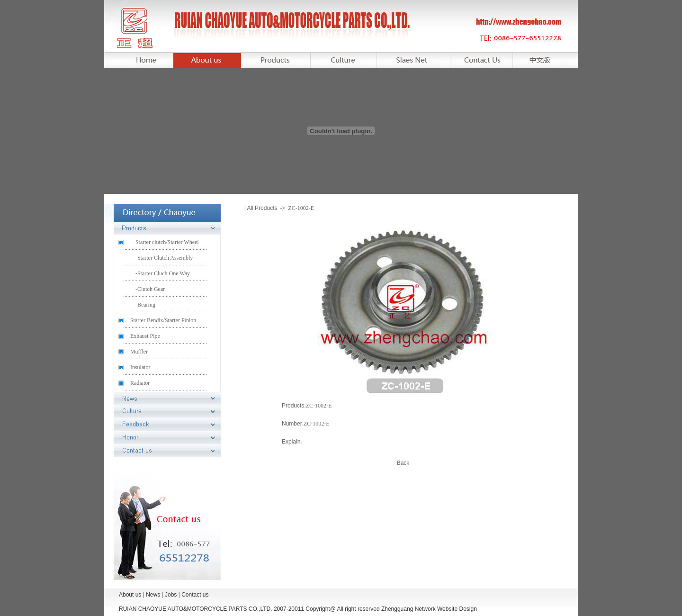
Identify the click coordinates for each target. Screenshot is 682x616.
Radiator (140, 383)
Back (403, 463)
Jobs (171, 595)
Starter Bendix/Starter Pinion (163, 320)
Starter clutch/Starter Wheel (167, 242)
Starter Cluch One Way (164, 273)
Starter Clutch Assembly (165, 258)
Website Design (457, 609)
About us (131, 595)
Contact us (195, 595)
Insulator (140, 367)
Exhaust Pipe (145, 336)
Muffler (139, 352)
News (153, 595)
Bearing (146, 305)
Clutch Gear (151, 289)
